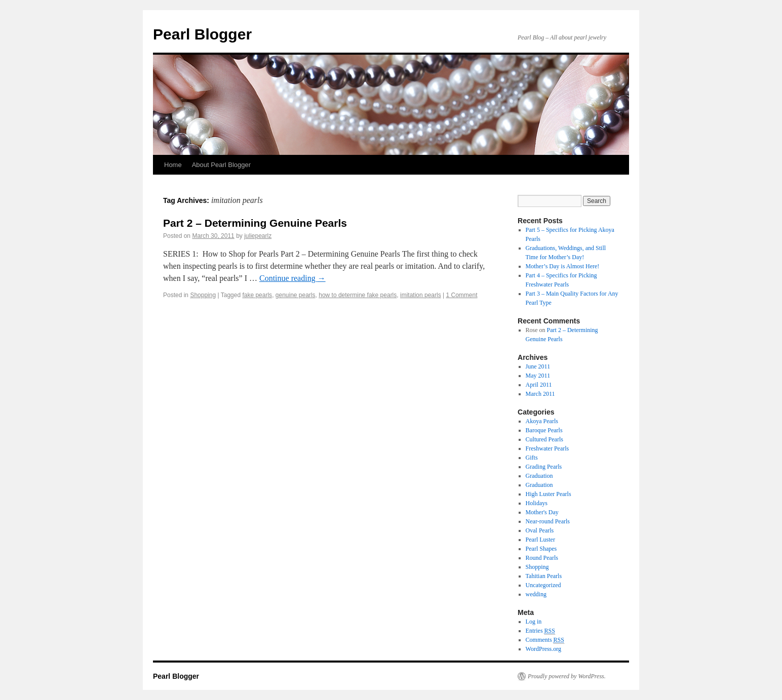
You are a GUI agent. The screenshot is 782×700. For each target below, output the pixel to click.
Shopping (203, 295)
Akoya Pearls (542, 421)
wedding (536, 594)
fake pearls (257, 295)
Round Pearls (542, 558)
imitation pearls (421, 295)
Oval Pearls (540, 530)
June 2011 (538, 366)
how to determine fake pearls (358, 295)
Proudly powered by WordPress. (567, 676)
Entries (540, 631)
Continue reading (292, 278)
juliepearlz (258, 236)
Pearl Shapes (541, 549)
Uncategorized (543, 585)
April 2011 (539, 385)
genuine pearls (296, 295)
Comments (545, 640)
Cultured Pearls (544, 439)
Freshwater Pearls (548, 448)
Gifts (532, 458)
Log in (534, 622)
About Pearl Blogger (221, 165)
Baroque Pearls (544, 430)
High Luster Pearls (549, 494)
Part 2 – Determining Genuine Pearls (255, 223)
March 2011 (540, 394)
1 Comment (461, 295)
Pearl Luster (540, 540)
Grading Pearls (544, 467)
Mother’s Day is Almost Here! (563, 266)
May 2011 (538, 376)
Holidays (537, 503)
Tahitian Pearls (544, 576)
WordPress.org (543, 649)
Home (173, 165)
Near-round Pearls (548, 521)
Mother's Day (542, 512)
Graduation (539, 476)
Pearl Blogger (202, 34)
